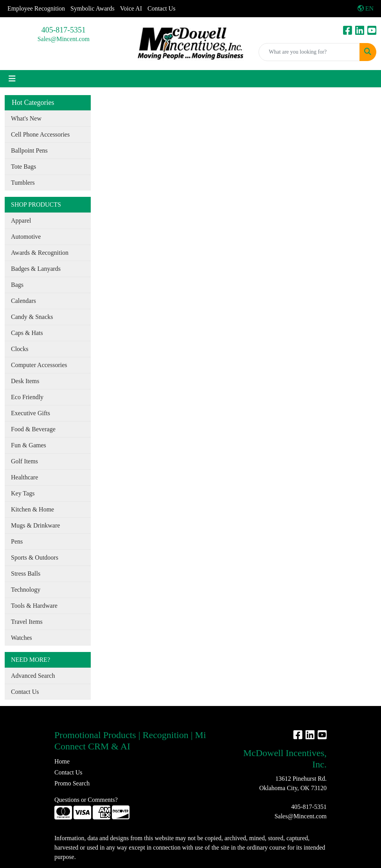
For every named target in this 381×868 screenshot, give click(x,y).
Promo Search (72, 783)
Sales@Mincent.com (64, 39)
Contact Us (162, 8)
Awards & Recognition (40, 253)
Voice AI (131, 8)
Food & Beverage (33, 429)
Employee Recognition (36, 8)
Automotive (26, 237)
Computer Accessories (39, 365)
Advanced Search (33, 676)
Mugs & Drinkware (35, 525)
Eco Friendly (27, 397)
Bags (17, 285)
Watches (22, 638)
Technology (26, 590)
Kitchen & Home (32, 509)
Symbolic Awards (93, 8)
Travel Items (27, 622)
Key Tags (23, 493)
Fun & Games (29, 445)
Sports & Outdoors (35, 557)
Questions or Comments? (86, 800)
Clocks (20, 349)
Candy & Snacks (32, 317)
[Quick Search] (309, 52)
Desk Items (25, 381)
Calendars (23, 301)
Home (62, 761)
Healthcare (24, 477)
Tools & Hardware (34, 606)
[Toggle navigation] (12, 79)
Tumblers (23, 183)
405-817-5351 (64, 30)
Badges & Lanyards (36, 269)
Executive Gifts (31, 413)
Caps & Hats (27, 333)
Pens (17, 541)
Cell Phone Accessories (40, 134)
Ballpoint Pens (29, 150)
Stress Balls (26, 574)
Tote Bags (23, 167)
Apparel (21, 221)
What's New (26, 118)
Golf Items (24, 461)
